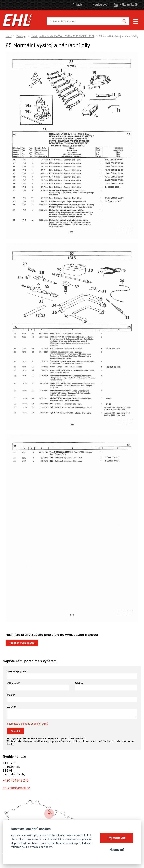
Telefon (79, 683)
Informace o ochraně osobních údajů (27, 724)
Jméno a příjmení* (17, 671)
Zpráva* (11, 707)
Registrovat (100, 5)
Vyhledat (124, 21)
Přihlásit (76, 5)
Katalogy (21, 36)
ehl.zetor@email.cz (16, 788)
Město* (11, 695)
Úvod (9, 36)
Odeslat (16, 731)
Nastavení (117, 850)
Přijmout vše (117, 838)
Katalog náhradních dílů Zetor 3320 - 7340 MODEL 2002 (63, 36)
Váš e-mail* (13, 683)
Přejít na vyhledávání (22, 643)
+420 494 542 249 (16, 780)
